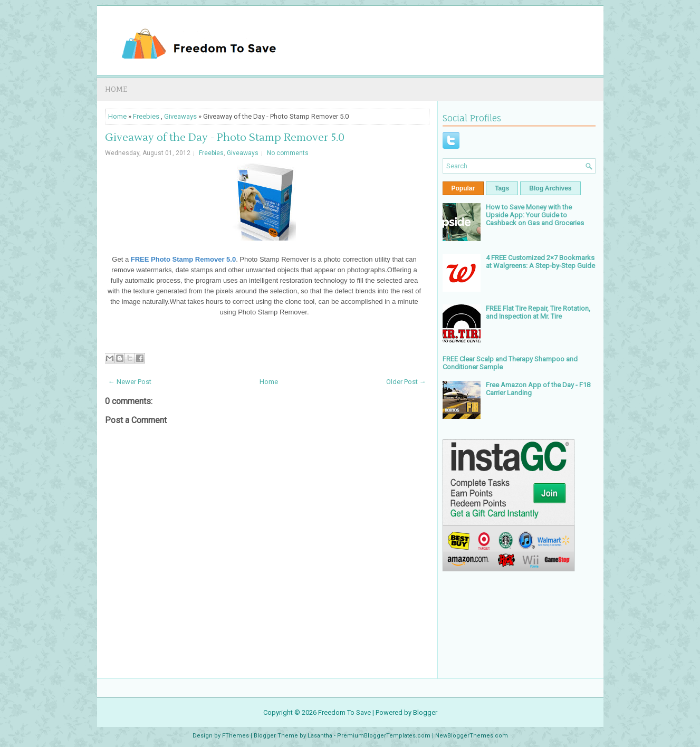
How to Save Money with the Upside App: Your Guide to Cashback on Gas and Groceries (535, 215)
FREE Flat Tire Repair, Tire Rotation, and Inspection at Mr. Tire (538, 312)
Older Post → (406, 382)
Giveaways (180, 116)
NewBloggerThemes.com (472, 736)
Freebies (146, 116)
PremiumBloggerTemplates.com (384, 736)
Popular (463, 188)
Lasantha (320, 736)
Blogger (425, 712)
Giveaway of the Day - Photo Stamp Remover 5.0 (225, 138)
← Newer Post (130, 382)
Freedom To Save (344, 712)
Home (116, 89)
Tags (502, 188)
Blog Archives (550, 188)
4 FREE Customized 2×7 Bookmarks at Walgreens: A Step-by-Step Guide (540, 262)
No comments (288, 153)
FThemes (236, 736)
